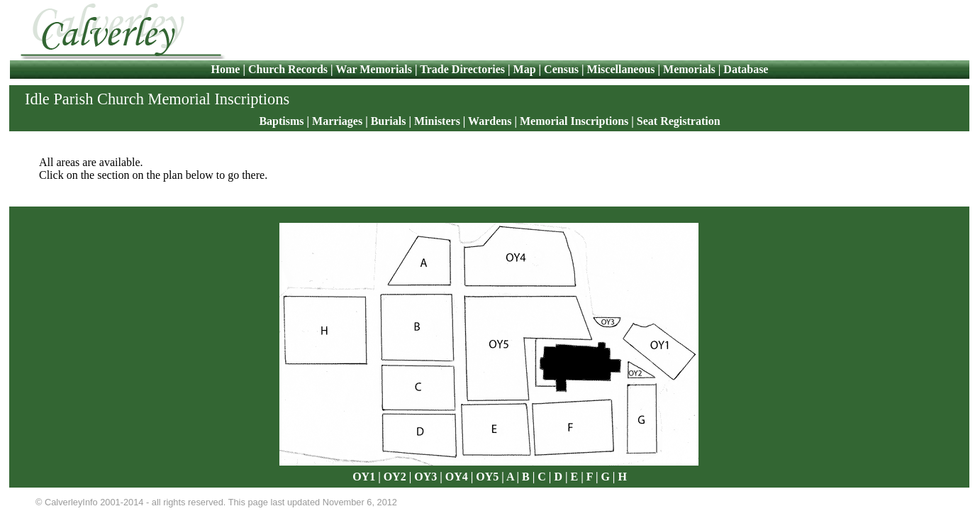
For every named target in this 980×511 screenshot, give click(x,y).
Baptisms (281, 121)
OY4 (457, 477)
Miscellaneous (621, 69)
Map (525, 69)
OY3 (425, 477)
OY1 (364, 477)
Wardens (490, 121)
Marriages (337, 121)
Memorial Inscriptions (574, 121)
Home (227, 69)
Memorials (689, 69)
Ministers (437, 121)
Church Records (288, 69)
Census (561, 69)
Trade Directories (462, 69)
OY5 (487, 477)
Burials (389, 121)
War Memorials (374, 69)
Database (746, 69)
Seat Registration (679, 121)
